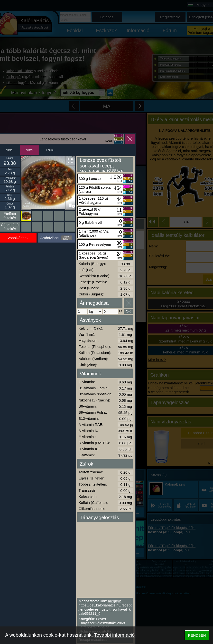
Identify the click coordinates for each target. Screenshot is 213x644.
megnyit (114, 601)
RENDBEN (197, 635)
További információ (114, 635)
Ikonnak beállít (26, 205)
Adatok (29, 150)
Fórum (50, 150)
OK (129, 311)
